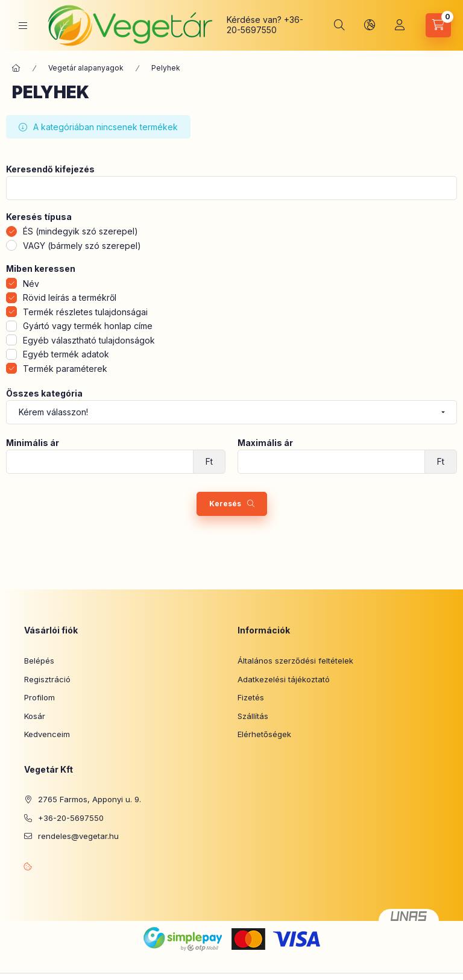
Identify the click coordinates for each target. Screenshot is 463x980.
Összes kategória (44, 394)
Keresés (225, 504)
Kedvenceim (47, 734)
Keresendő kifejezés (50, 169)
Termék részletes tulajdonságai (85, 312)
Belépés (39, 661)
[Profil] (400, 25)
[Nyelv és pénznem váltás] (370, 25)
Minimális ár (33, 443)
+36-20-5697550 (265, 25)
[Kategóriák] (23, 26)
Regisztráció (47, 679)
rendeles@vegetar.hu (78, 836)
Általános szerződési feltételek (295, 661)
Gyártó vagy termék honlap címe (88, 326)
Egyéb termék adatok (66, 354)
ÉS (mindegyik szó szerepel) (80, 231)
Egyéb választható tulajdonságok (89, 340)
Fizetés (251, 697)
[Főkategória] (16, 68)
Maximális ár (265, 443)
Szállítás (253, 716)
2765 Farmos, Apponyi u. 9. (90, 799)
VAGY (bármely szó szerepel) (82, 246)
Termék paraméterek (65, 369)
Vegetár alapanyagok (86, 68)
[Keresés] (339, 25)
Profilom (39, 697)
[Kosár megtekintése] (438, 25)
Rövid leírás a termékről (70, 297)
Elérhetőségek (264, 734)
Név (31, 284)
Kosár (35, 716)
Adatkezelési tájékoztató (284, 679)
